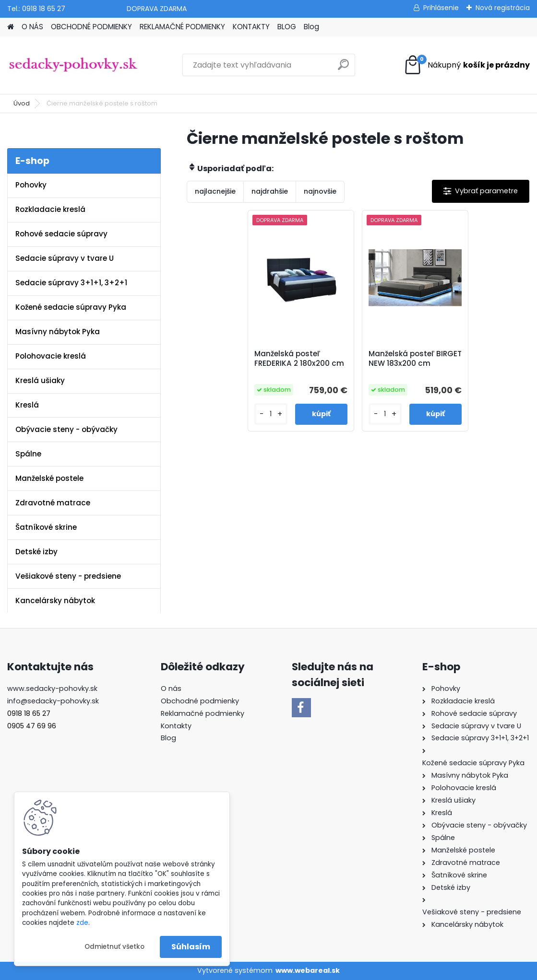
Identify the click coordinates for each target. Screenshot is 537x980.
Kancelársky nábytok (55, 601)
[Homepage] (11, 27)
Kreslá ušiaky (40, 380)
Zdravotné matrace (53, 503)
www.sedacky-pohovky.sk (52, 688)
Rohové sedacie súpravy (61, 234)
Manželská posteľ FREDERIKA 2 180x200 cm (299, 359)
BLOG (287, 27)
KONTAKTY (251, 27)
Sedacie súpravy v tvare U (65, 258)
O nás (171, 688)
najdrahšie (270, 191)
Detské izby (36, 552)
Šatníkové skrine (46, 527)
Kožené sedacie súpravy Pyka (71, 307)
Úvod (22, 103)
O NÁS (32, 27)
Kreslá (27, 405)
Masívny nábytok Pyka (58, 332)
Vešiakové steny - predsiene (68, 576)
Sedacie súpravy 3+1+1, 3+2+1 (71, 283)
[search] (343, 68)
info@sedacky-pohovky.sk (53, 701)
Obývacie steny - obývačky (66, 429)
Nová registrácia (503, 8)
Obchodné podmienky (200, 701)
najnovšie (320, 191)
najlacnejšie (215, 191)
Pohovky (31, 185)
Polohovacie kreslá (51, 356)
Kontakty (176, 726)
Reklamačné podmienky (203, 713)
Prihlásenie (441, 8)
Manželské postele (49, 478)
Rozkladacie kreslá (50, 209)
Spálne (28, 454)
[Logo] (73, 65)
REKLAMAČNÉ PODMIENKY (182, 27)
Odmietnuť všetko (114, 947)
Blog (311, 27)
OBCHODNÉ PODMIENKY (91, 27)
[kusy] (271, 414)
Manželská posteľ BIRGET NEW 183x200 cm (415, 359)
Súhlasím (191, 947)
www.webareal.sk (308, 970)
